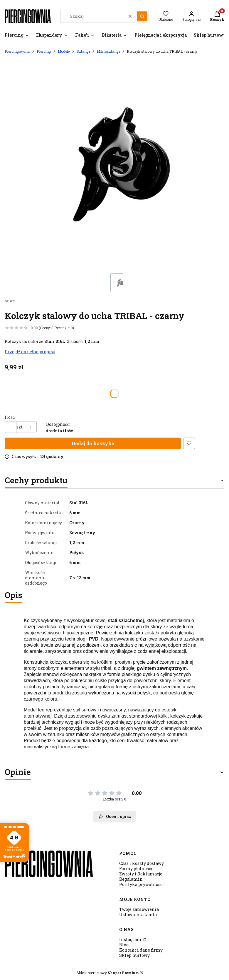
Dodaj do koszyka (93, 443)
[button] (142, 16)
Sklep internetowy (108, 973)
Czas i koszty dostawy (142, 863)
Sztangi (83, 51)
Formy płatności (136, 869)
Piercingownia (17, 51)
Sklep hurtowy (134, 955)
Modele (64, 51)
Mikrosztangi (108, 51)
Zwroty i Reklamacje (141, 874)
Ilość (10, 417)
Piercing (44, 51)
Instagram (131, 939)
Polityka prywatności (142, 884)
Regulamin (131, 879)
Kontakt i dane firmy (141, 950)
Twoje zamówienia (139, 909)
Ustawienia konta (138, 915)
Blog (124, 945)
